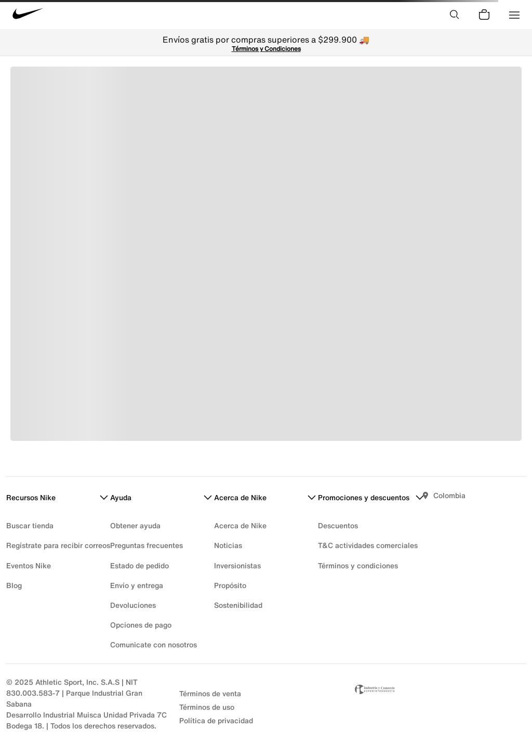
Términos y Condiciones (266, 49)
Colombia (449, 495)
